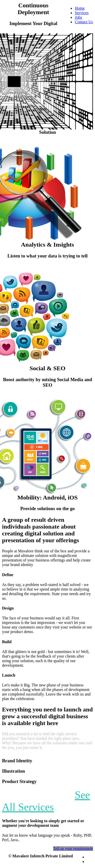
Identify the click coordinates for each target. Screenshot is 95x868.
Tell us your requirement (73, 848)
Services (82, 13)
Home (80, 8)
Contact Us (84, 22)
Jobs (78, 17)
